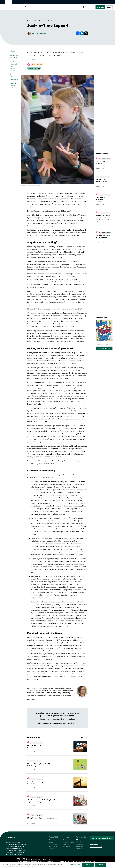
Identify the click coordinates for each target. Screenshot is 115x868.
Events (28, 7)
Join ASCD (100, 7)
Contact (52, 849)
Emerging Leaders (68, 842)
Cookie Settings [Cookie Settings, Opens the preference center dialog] (75, 866)
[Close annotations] (112, 859)
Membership (47, 7)
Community (66, 844)
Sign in (63, 862)
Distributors (80, 844)
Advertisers (80, 842)
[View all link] (57, 723)
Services (36, 7)
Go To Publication (104, 348)
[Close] (112, 865)
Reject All (88, 866)
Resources (19, 7)
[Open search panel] (84, 7)
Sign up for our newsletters (102, 838)
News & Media (53, 846)
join (73, 862)
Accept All (101, 866)
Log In (109, 7)
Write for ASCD (67, 847)
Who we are (53, 840)
